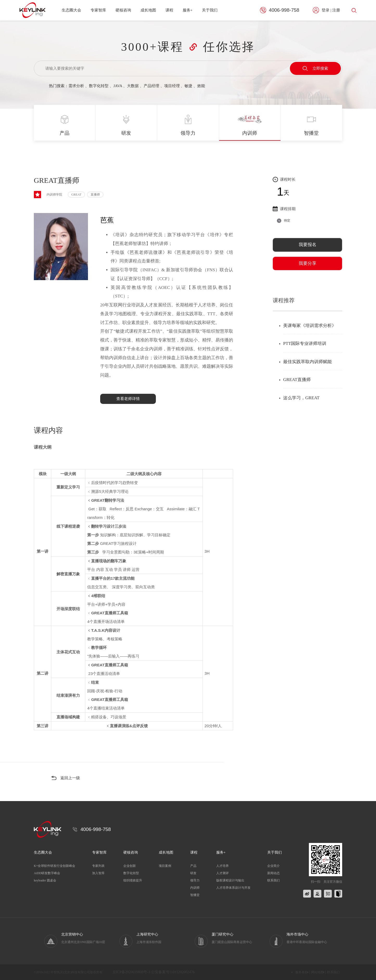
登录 (326, 10)
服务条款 (302, 972)
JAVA (118, 86)
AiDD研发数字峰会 (47, 873)
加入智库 (98, 873)
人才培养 (222, 866)
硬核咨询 (123, 10)
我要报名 (308, 245)
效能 (201, 86)
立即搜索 (316, 68)
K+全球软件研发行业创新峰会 (55, 866)
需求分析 (76, 86)
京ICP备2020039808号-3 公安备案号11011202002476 (154, 972)
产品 (193, 866)
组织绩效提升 (133, 880)
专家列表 (98, 866)
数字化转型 (99, 86)
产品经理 (151, 86)
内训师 (195, 888)
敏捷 (188, 86)
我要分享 (308, 263)
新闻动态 (273, 873)
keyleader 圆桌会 (45, 880)
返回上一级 (70, 778)
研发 (193, 873)
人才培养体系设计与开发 (233, 888)
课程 (169, 10)
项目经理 (172, 86)
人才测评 (222, 873)
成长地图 (148, 10)
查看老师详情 (128, 399)
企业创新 (130, 866)
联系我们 (273, 880)
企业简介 (273, 866)
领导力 (195, 880)
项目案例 (165, 866)
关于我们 (210, 10)
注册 (336, 10)
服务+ (188, 10)
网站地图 (317, 972)
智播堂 (195, 895)
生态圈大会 (71, 10)
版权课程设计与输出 (230, 880)
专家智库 (98, 10)
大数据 (133, 86)
